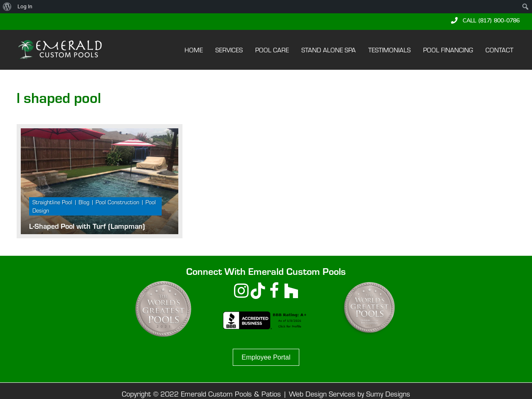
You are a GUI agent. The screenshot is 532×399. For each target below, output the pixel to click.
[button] (485, 20)
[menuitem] (7, 7)
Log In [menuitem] (25, 6)
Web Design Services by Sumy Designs (350, 393)
